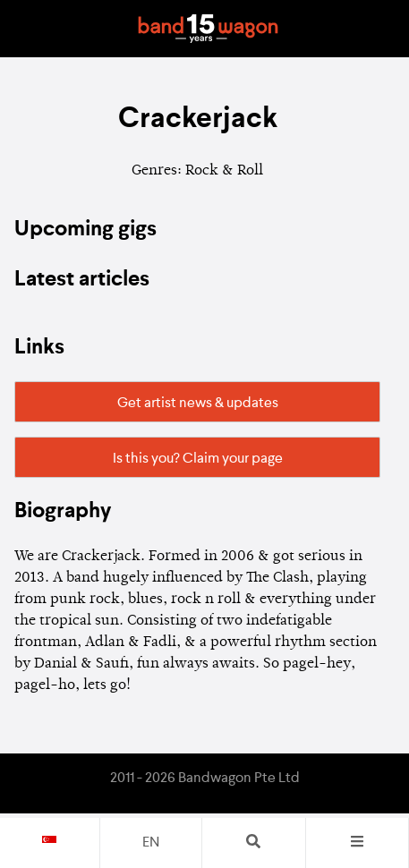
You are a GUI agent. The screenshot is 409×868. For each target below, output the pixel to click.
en (151, 843)
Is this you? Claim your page (198, 459)
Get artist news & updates (198, 404)
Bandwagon (209, 29)
